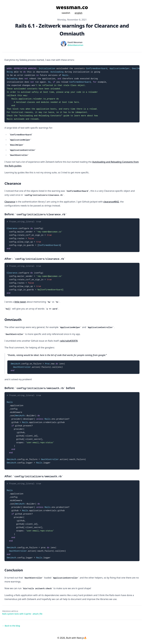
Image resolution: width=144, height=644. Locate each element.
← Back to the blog (11, 626)
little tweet (20, 302)
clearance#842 (111, 202)
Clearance (10, 202)
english (79, 13)
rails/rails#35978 (69, 341)
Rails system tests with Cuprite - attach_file (22, 614)
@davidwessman (75, 45)
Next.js (80, 638)
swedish (66, 13)
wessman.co (72, 7)
